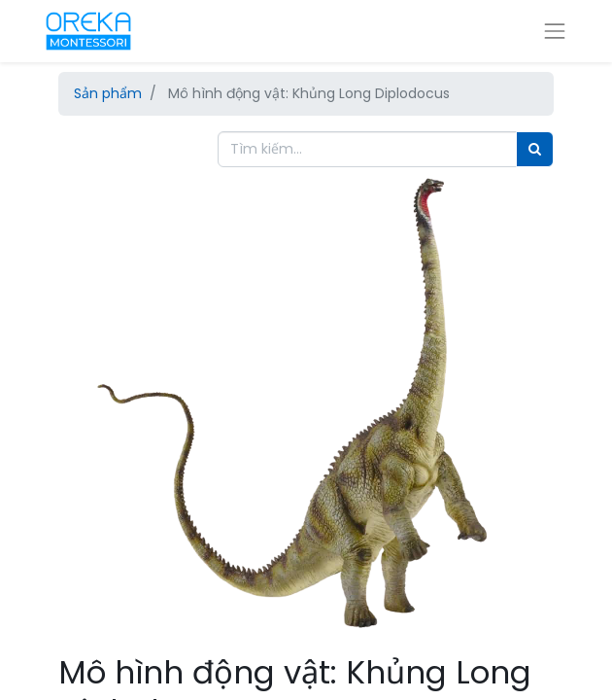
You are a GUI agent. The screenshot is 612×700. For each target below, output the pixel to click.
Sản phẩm (108, 93)
